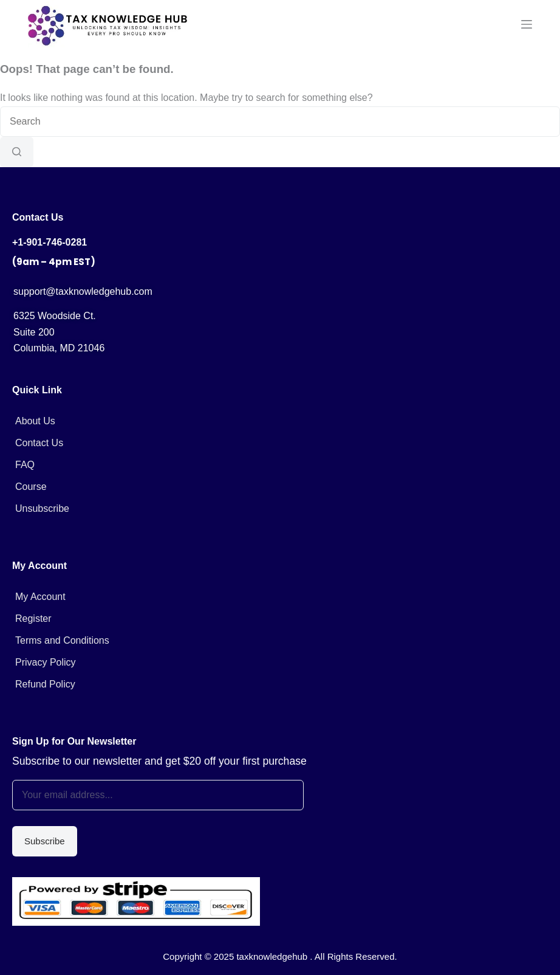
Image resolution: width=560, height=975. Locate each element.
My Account (40, 597)
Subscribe (45, 841)
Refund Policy (45, 684)
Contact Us (39, 443)
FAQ (25, 465)
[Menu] (527, 24)
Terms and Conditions (62, 640)
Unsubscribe (42, 508)
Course (31, 487)
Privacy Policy (46, 662)
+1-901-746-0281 (50, 242)
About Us (35, 421)
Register (33, 618)
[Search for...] (280, 122)
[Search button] (17, 152)
